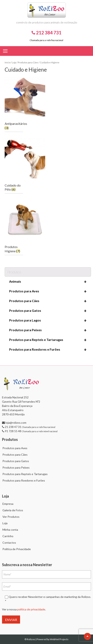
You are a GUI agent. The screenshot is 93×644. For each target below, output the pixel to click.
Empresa (8, 504)
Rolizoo (31, 639)
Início (7, 62)
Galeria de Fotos (13, 510)
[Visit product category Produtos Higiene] (14, 227)
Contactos (9, 543)
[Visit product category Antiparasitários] (14, 104)
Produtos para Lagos (48, 320)
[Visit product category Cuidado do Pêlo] (14, 166)
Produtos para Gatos (48, 311)
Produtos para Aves (48, 291)
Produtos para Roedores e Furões (48, 350)
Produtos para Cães (28, 62)
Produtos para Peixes (48, 330)
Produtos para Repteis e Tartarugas (48, 340)
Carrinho (8, 536)
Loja (14, 62)
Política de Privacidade (17, 549)
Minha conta (10, 530)
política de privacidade (31, 609)
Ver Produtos (11, 517)
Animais (48, 282)
